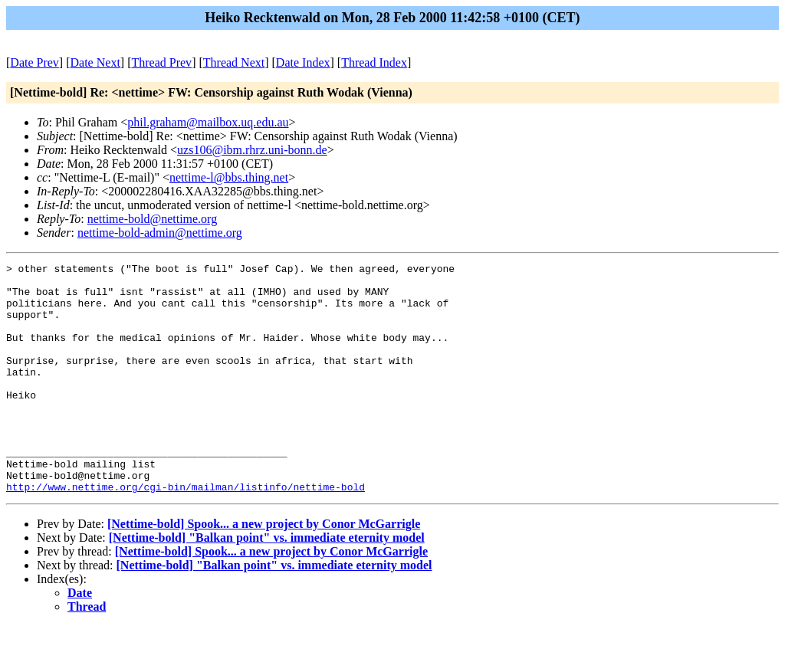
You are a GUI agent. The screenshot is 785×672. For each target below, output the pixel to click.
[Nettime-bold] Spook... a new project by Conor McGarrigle (264, 570)
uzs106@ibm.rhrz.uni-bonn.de (252, 150)
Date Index (303, 62)
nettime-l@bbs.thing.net (229, 177)
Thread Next (234, 62)
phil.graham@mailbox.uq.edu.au (208, 122)
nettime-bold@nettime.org (153, 219)
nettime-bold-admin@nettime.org (160, 233)
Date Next (95, 62)
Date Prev (34, 62)
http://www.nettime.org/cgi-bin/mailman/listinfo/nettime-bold (186, 533)
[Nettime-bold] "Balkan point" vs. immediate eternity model (267, 583)
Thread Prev (161, 62)
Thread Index (374, 62)
